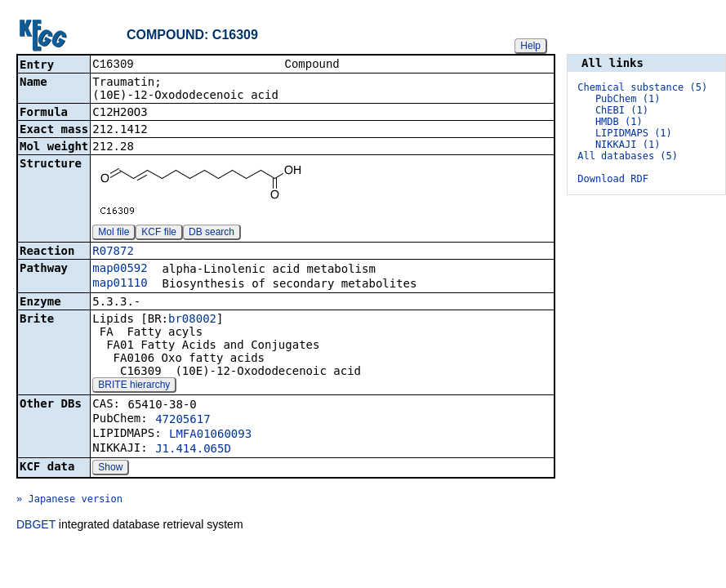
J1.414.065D (193, 450)
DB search (212, 234)
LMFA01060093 (210, 435)
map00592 (120, 269)
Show (110, 469)
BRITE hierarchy (134, 386)
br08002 (192, 320)
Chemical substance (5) (642, 87)
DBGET (36, 526)
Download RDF (613, 179)
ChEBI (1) (622, 110)
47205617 (183, 421)
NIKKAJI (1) (628, 145)
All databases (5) (628, 156)
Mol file (114, 234)
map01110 (120, 284)
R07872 (113, 252)
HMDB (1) (619, 122)
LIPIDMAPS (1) (634, 133)
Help (530, 46)
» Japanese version (69, 501)
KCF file (159, 234)
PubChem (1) (628, 99)
